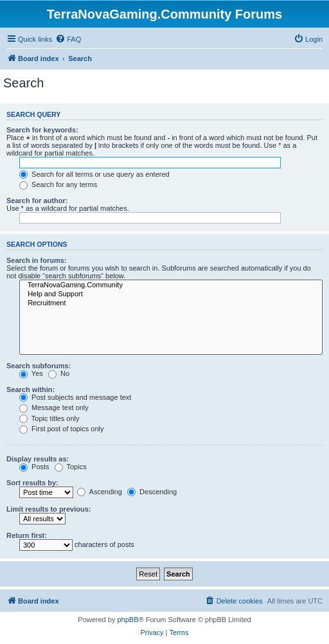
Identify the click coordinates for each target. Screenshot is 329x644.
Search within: (31, 389)
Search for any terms (58, 184)
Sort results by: (32, 483)
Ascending (100, 492)
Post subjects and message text (75, 397)
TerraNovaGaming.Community (171, 285)
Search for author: (37, 201)
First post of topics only (62, 429)
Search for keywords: (42, 130)
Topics (71, 467)
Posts (34, 467)
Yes (31, 373)
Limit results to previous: (49, 509)
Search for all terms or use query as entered (94, 174)
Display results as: (38, 459)
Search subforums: (39, 366)
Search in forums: (37, 260)
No (59, 373)
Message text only (54, 407)
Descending (152, 492)
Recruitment (171, 303)
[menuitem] (68, 39)
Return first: (27, 535)
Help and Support (171, 294)
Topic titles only (49, 418)
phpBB (128, 620)
